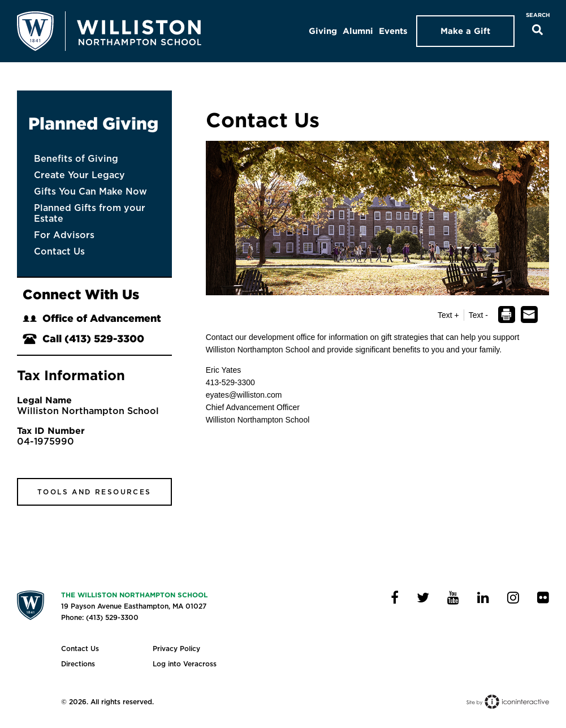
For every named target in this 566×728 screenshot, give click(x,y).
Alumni (358, 31)
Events (393, 31)
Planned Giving (93, 123)
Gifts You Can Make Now (90, 191)
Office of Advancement (92, 318)
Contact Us (59, 251)
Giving (323, 31)
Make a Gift (465, 31)
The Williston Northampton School (134, 595)
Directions (78, 664)
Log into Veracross (185, 664)
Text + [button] (448, 315)
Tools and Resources (94, 492)
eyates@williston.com (244, 395)
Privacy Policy (176, 649)
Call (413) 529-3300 (83, 339)
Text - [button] (478, 315)
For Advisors (64, 235)
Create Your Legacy (79, 175)
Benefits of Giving (76, 159)
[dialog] (506, 315)
